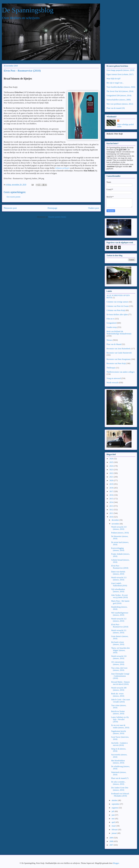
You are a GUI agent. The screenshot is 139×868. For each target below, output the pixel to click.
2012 (112, 510)
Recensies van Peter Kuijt (116, 363)
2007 (112, 845)
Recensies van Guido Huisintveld (119, 353)
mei (113, 819)
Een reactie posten (13, 197)
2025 (112, 462)
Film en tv (110, 319)
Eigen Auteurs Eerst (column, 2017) (120, 74)
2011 (111, 513)
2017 (112, 491)
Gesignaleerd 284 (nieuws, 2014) (119, 96)
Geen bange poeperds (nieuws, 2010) (120, 70)
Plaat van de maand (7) (120, 778)
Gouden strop (112, 327)
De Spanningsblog (28, 10)
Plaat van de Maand (114, 344)
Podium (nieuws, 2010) (120, 533)
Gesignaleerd (111, 323)
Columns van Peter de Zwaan (118, 306)
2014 (112, 502)
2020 (112, 480)
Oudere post (94, 208)
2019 (112, 484)
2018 (112, 488)
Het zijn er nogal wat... (115, 83)
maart (114, 826)
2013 (112, 506)
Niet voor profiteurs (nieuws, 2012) (120, 104)
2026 (112, 459)
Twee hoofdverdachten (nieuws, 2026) (121, 87)
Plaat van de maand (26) (116, 108)
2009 (112, 838)
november (116, 524)
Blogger (116, 863)
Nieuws (109, 340)
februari (115, 830)
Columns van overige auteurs (117, 302)
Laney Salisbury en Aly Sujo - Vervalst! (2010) (120, 719)
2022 (112, 473)
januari (114, 833)
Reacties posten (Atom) (57, 217)
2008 (112, 841)
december (116, 520)
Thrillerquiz (111, 368)
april (114, 822)
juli (113, 811)
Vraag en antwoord (114, 378)
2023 (112, 470)
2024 (112, 466)
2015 (112, 499)
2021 (112, 477)
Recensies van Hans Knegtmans (119, 359)
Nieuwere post (10, 208)
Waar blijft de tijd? (114, 79)
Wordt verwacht (112, 383)
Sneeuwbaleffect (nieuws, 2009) (119, 100)
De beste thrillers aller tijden (117, 315)
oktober (115, 800)
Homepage (52, 208)
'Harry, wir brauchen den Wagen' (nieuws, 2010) (120, 650)
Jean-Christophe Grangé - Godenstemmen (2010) (120, 676)
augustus (115, 808)
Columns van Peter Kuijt (116, 310)
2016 (112, 495)
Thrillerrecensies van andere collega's (121, 372)
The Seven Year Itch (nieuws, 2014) (120, 91)
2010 (112, 517)
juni (113, 815)
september (116, 804)
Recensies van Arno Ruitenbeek (118, 349)
